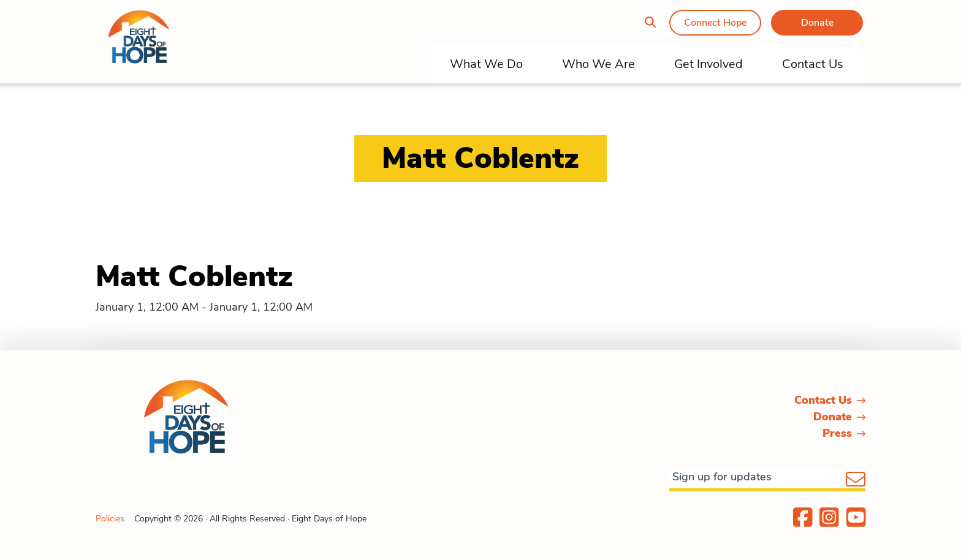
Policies (110, 519)
